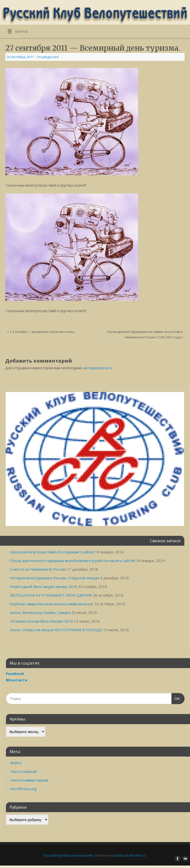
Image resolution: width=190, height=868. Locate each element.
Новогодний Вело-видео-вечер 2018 (44, 586)
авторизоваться (98, 368)
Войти (16, 763)
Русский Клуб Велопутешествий (68, 855)
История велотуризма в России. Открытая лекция (55, 578)
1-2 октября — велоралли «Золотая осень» (41, 332)
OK (176, 698)
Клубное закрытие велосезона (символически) (52, 604)
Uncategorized (48, 57)
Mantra (120, 855)
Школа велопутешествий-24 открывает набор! (52, 552)
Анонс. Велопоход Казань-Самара (40, 612)
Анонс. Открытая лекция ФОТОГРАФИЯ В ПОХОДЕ (56, 630)
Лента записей (24, 771)
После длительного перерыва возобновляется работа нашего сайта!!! (73, 561)
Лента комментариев (29, 780)
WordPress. (138, 855)
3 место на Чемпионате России (38, 569)
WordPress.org (24, 789)
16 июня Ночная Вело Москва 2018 (42, 621)
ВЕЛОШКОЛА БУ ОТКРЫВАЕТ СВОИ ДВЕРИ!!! (51, 595)
